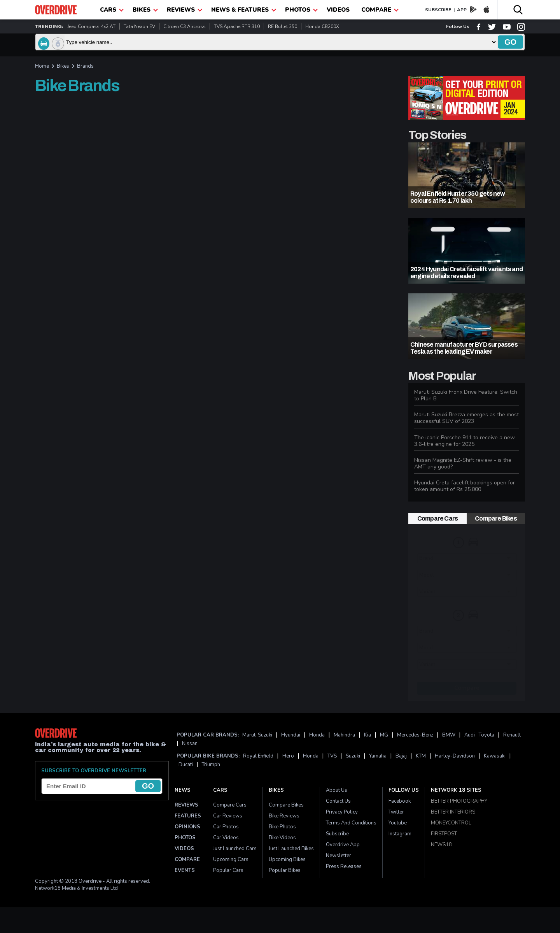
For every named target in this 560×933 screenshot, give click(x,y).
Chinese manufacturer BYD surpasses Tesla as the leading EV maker (464, 348)
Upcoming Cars (231, 859)
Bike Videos (282, 838)
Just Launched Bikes (291, 849)
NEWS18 (441, 845)
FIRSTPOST (444, 834)
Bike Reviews (284, 816)
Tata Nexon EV (139, 26)
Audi (470, 735)
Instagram (400, 834)
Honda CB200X (322, 26)
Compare (467, 688)
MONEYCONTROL (451, 823)
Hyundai (291, 735)
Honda (317, 735)
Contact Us (338, 801)
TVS (332, 756)
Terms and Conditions (351, 823)
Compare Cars (437, 518)
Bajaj (401, 756)
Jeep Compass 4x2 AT (91, 26)
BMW (449, 735)
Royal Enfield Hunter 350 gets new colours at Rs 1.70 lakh (458, 197)
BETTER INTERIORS (453, 812)
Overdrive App (343, 845)
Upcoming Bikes (287, 859)
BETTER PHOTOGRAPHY (459, 801)
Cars (220, 790)
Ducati (186, 765)
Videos (338, 10)
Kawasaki (495, 756)
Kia (367, 735)
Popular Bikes (285, 870)
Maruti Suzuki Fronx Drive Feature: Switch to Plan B (466, 395)
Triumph (211, 765)
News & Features (244, 10)
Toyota (486, 735)
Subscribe (337, 834)
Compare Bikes (496, 518)
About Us (337, 790)
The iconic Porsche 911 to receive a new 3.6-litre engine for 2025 (465, 441)
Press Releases (344, 866)
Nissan (190, 744)
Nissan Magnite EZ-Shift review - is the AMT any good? (463, 463)
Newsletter (339, 856)
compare (380, 10)
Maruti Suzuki (257, 735)
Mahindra (344, 735)
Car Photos (226, 827)
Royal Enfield (258, 756)
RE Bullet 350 (283, 26)
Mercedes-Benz (415, 735)
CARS (112, 10)
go (510, 42)
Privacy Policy (342, 812)
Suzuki (353, 756)
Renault (512, 735)
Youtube (398, 823)
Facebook (400, 801)
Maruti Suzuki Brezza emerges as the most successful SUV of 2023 (466, 418)
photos (301, 10)
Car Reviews (228, 816)
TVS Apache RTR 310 (237, 26)
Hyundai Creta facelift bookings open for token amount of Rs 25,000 (465, 486)
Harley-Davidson (455, 756)
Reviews (185, 10)
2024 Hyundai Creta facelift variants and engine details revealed (466, 273)
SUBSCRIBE (438, 10)
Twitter (396, 812)
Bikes (145, 10)
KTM (421, 756)
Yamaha (378, 756)
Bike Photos (282, 827)
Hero (288, 756)
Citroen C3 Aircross (185, 26)
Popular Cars (228, 870)
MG (384, 735)
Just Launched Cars (235, 849)
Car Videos (226, 838)
